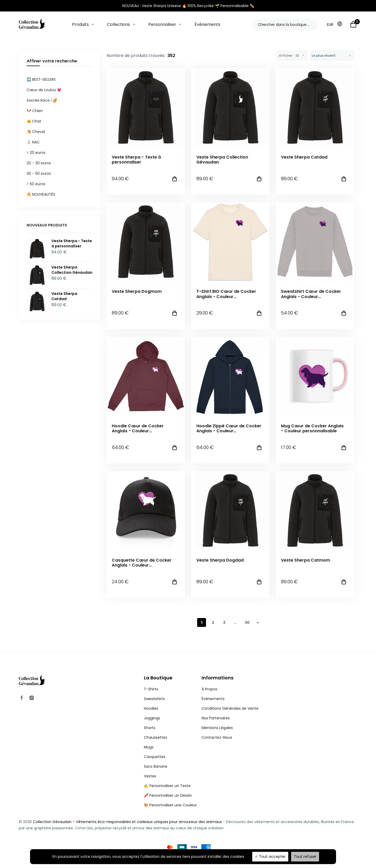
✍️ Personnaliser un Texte (167, 786)
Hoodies (151, 708)
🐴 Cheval (36, 132)
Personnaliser (162, 24)
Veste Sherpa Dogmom (137, 291)
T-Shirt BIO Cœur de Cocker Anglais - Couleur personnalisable (226, 294)
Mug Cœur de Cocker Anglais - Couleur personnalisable (312, 428)
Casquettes (155, 757)
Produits (80, 24)
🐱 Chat (34, 121)
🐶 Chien (35, 111)
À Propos (209, 689)
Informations (218, 678)
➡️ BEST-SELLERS (41, 79)
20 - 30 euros (39, 163)
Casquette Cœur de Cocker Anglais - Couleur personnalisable (142, 563)
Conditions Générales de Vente (230, 708)
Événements (207, 24)
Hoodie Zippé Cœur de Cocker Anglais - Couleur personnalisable (229, 428)
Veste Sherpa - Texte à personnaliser (136, 160)
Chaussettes (155, 737)
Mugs (149, 747)
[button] (341, 24)
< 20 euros (36, 153)
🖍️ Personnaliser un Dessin (168, 795)
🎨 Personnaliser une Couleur (170, 805)
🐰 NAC (33, 142)
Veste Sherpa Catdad (304, 157)
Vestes (150, 776)
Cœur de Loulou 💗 (44, 90)
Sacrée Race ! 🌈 (42, 100)
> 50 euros (36, 184)
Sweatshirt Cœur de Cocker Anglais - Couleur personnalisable (311, 294)
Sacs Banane (156, 766)
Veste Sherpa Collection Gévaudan (222, 160)
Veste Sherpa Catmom (305, 560)
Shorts (150, 728)
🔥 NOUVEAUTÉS (41, 194)
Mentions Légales (217, 728)
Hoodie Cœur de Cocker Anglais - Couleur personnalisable (138, 428)
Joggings (152, 718)
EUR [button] (330, 25)
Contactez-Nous (217, 737)
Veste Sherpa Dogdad (220, 560)
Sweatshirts (154, 699)
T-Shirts (151, 689)
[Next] (258, 622)
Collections (119, 24)
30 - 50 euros (39, 173)
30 (247, 622)
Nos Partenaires (216, 718)
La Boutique (158, 678)
